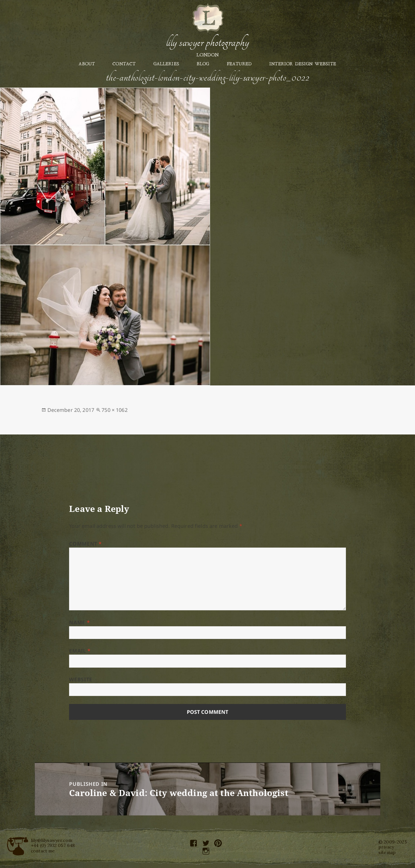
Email (80, 651)
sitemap (387, 852)
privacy (386, 847)
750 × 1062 (115, 410)
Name (79, 622)
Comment (85, 544)
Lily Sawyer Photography (207, 42)
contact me (43, 851)
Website (81, 679)
